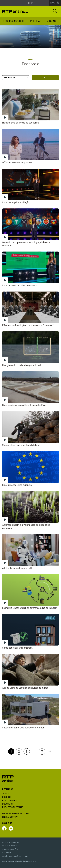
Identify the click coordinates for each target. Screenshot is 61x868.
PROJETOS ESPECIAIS (13, 807)
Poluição (36, 21)
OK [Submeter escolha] (45, 78)
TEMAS (6, 794)
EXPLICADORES (9, 801)
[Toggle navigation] (49, 13)
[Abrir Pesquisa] (55, 11)
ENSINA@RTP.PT (10, 817)
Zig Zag (51, 21)
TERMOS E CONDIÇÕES (10, 849)
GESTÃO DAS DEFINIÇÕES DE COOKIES (15, 856)
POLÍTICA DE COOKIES (10, 846)
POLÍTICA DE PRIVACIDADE (11, 842)
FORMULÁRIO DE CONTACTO (15, 814)
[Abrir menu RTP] (31, 3)
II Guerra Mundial (14, 21)
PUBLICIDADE (7, 853)
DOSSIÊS (6, 797)
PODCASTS (7, 804)
